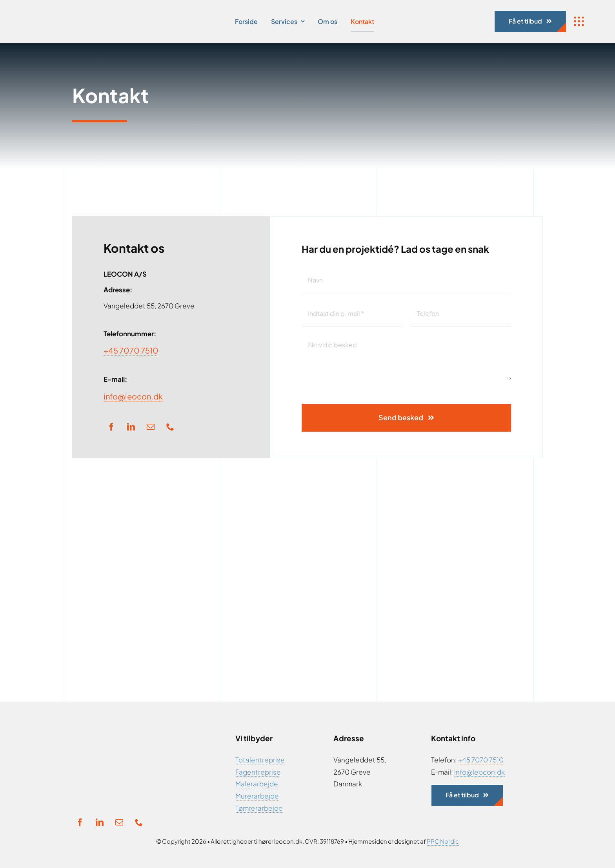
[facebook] (111, 427)
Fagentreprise (258, 772)
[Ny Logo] (92, 12)
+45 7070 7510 (131, 350)
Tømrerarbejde (259, 808)
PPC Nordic (443, 841)
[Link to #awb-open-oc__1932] (579, 22)
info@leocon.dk (133, 396)
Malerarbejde (257, 784)
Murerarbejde (257, 796)
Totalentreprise (260, 760)
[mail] (151, 427)
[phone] (170, 427)
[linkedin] (131, 427)
